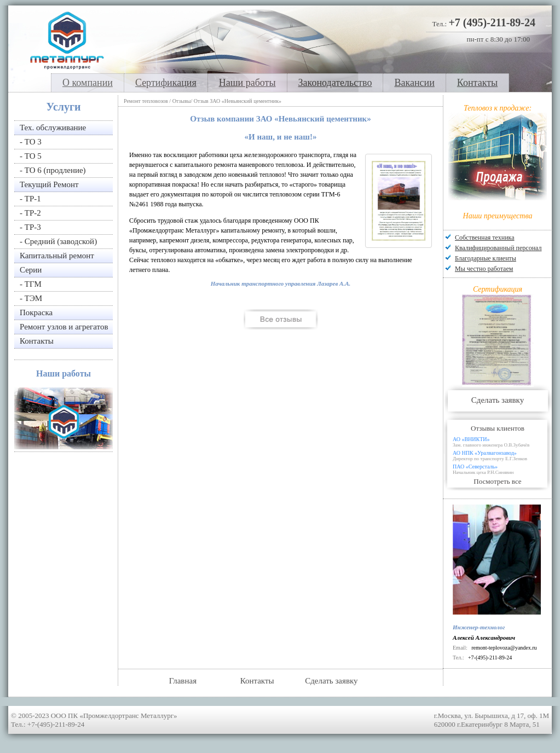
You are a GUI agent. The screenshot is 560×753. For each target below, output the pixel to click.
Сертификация (166, 83)
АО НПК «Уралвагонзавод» (502, 456)
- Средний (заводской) (58, 241)
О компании (88, 83)
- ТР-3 (30, 227)
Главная (183, 681)
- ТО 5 (31, 156)
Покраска (36, 312)
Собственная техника (485, 238)
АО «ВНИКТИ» (502, 442)
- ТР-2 (30, 213)
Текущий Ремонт (49, 184)
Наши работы (247, 83)
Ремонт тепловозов (146, 101)
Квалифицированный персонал (498, 248)
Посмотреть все (497, 481)
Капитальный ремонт (57, 256)
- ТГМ (31, 284)
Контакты (477, 83)
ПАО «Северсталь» (502, 469)
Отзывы (182, 101)
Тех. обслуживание (53, 128)
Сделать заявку (498, 400)
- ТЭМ (31, 298)
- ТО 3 (31, 142)
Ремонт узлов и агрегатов (64, 327)
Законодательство (335, 83)
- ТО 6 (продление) (53, 170)
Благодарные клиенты (486, 258)
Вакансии (414, 83)
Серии (31, 270)
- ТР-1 (30, 199)
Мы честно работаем (484, 269)
